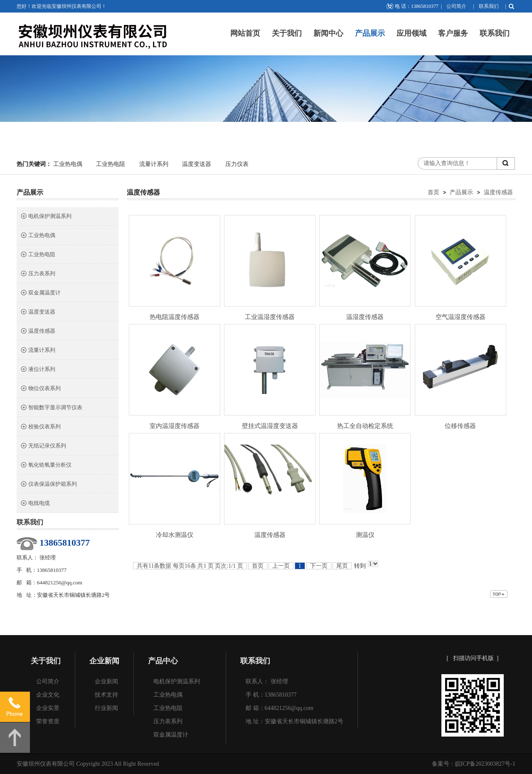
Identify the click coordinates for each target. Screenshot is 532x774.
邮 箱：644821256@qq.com (280, 708)
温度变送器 (197, 164)
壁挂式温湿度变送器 (270, 426)
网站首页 (245, 33)
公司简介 (456, 6)
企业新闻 (104, 661)
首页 (433, 192)
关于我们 (287, 33)
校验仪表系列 (40, 427)
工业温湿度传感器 (270, 317)
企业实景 (48, 708)
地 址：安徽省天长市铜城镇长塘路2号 (294, 721)
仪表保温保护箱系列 (48, 485)
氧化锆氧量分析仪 (46, 466)
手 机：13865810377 (271, 695)
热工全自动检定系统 (365, 426)
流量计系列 (154, 164)
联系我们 (489, 6)
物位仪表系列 (40, 389)
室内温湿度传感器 (175, 426)
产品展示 (370, 33)
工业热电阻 (111, 164)
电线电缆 (35, 504)
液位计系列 (38, 370)
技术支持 (106, 695)
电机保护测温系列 (46, 217)
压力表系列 (38, 274)
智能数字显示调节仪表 (51, 408)
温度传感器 (38, 332)
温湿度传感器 (365, 317)
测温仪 (365, 535)
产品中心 (163, 661)
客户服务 (453, 33)
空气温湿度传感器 (461, 317)
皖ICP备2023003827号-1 (485, 764)
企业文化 (48, 695)
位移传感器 (460, 426)
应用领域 (411, 33)
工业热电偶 (68, 164)
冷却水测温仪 (175, 535)
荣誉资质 (48, 721)
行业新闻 (106, 708)
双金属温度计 (40, 293)
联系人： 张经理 (267, 681)
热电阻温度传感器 (175, 317)
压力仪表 (237, 164)
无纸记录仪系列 (43, 446)
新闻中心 (328, 33)
